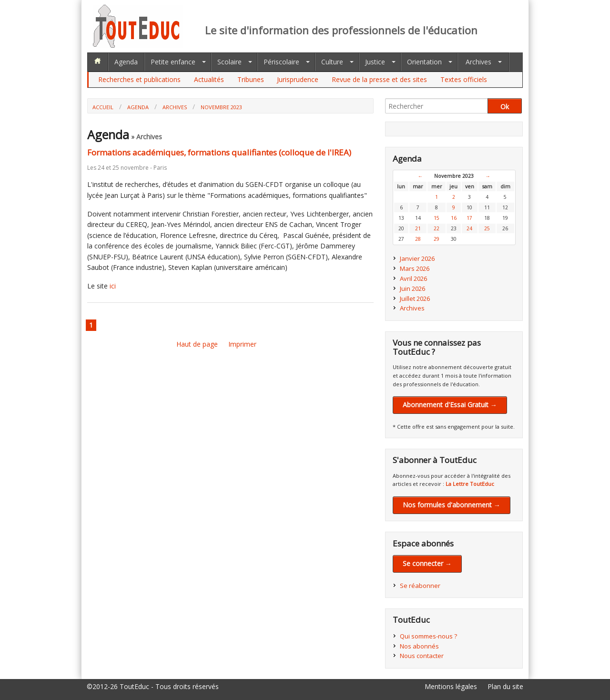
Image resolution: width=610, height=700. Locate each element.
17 (469, 218)
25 (487, 228)
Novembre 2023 (221, 107)
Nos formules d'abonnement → (452, 505)
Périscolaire (281, 62)
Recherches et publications (139, 79)
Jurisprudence (298, 79)
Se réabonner (420, 586)
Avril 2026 (413, 278)
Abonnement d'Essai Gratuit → (450, 405)
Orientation (424, 62)
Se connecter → (427, 563)
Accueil (103, 107)
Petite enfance (173, 62)
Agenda (126, 62)
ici (113, 286)
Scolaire (229, 62)
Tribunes (251, 79)
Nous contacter (422, 656)
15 (437, 218)
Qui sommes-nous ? (428, 636)
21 (418, 228)
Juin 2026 (412, 288)
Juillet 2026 (415, 299)
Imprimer (242, 344)
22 (437, 228)
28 (418, 239)
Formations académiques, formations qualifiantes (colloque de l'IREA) (219, 152)
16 (454, 218)
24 (469, 228)
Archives (478, 62)
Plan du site (505, 686)
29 (437, 239)
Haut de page (197, 344)
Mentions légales (451, 686)
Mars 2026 (415, 268)
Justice (375, 62)
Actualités (209, 79)
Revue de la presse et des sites (379, 79)
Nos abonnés (419, 646)
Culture (332, 62)
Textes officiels (464, 79)
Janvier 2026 (417, 258)
